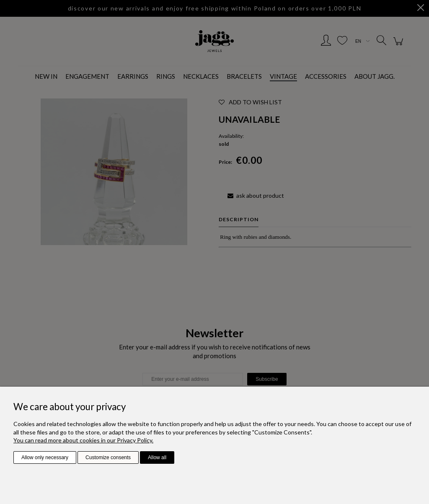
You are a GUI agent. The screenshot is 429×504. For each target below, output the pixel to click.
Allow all (157, 457)
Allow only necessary (45, 457)
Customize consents (108, 457)
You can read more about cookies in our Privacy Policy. (83, 440)
